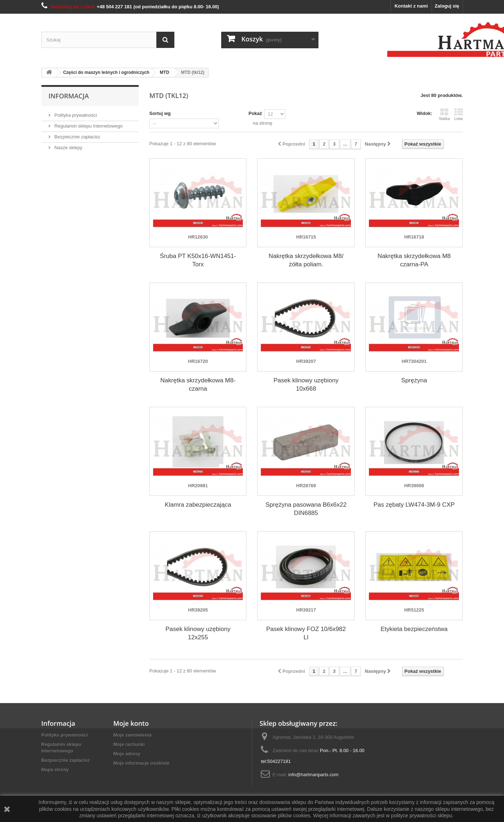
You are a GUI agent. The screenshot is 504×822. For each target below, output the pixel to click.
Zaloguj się (447, 6)
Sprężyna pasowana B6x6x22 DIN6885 (306, 509)
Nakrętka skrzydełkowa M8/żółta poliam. (306, 260)
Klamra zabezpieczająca (198, 505)
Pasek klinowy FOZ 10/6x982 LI (306, 633)
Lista (459, 114)
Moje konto (131, 723)
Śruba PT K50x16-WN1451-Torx (198, 260)
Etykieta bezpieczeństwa (414, 629)
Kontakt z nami (411, 6)
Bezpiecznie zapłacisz (77, 137)
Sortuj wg (160, 113)
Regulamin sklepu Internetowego (88, 126)
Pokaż (255, 113)
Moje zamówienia (133, 735)
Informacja (69, 96)
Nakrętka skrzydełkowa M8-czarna (198, 385)
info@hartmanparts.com (314, 775)
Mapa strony (55, 770)
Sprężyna (414, 380)
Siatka (444, 114)
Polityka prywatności (75, 115)
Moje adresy (127, 754)
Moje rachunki (129, 744)
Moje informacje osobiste (142, 763)
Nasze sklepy (68, 148)
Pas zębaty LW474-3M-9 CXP (414, 505)
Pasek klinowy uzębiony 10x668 (306, 385)
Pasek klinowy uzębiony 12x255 (198, 633)
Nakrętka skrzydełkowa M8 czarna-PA (414, 260)
